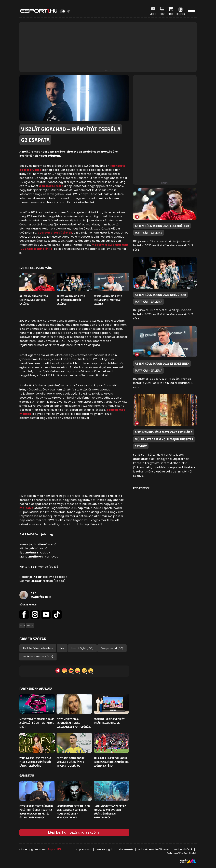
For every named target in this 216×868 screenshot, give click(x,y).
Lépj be (54, 832)
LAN (62, 648)
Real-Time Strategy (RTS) (38, 657)
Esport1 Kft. (56, 849)
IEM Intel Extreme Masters (38, 648)
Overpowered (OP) (112, 648)
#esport (30, 626)
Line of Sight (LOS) (82, 648)
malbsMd (27, 508)
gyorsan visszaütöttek (55, 233)
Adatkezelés (125, 849)
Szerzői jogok (105, 849)
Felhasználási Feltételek (182, 853)
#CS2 (22, 626)
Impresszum (84, 849)
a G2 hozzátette (51, 186)
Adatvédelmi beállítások (154, 849)
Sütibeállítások (183, 849)
